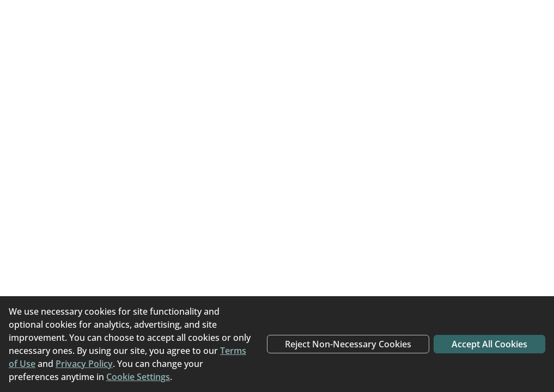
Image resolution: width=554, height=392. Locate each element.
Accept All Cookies (489, 344)
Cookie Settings (138, 377)
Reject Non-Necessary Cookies (348, 344)
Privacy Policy (84, 364)
